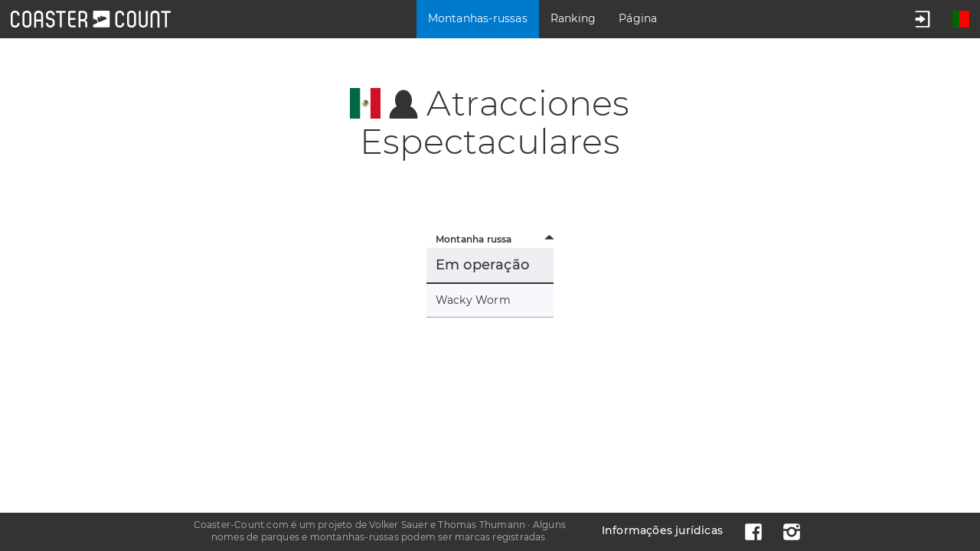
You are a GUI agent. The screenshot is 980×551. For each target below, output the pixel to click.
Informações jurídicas (662, 530)
